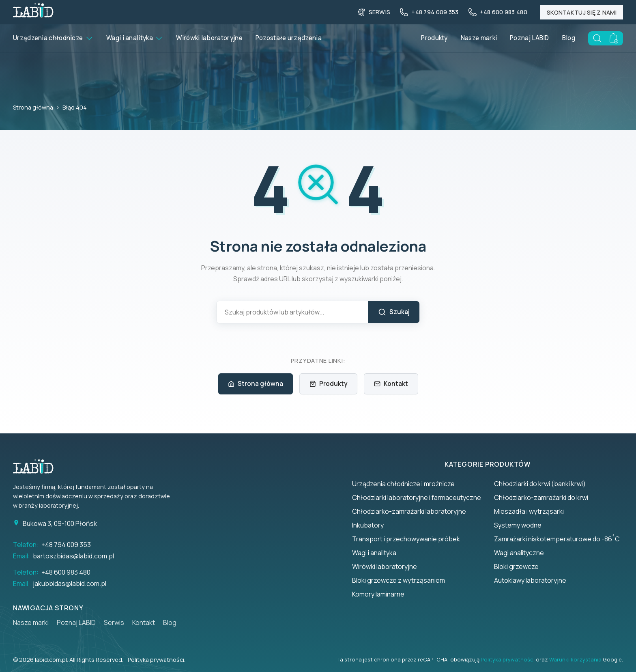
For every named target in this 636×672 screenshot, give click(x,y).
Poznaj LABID (530, 38)
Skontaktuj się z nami (582, 12)
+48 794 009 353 (66, 545)
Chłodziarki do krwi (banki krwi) (540, 484)
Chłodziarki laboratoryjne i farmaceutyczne (417, 498)
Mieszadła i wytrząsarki (529, 511)
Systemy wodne (518, 525)
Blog (569, 38)
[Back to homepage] (33, 15)
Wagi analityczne (519, 553)
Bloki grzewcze (516, 566)
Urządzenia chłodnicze (53, 38)
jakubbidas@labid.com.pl (70, 584)
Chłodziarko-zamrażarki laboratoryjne (409, 511)
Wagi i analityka (135, 38)
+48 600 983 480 (66, 572)
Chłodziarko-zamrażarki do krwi (541, 498)
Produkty (434, 38)
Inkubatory (368, 525)
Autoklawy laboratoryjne (530, 580)
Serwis (114, 622)
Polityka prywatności (508, 659)
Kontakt (391, 384)
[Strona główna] (37, 467)
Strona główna (33, 107)
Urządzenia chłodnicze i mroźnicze (403, 484)
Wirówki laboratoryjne (209, 38)
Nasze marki (479, 38)
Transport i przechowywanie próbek (406, 539)
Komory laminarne (378, 594)
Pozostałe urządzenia (289, 38)
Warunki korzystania (575, 659)
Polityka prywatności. (157, 660)
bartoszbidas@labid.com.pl (73, 556)
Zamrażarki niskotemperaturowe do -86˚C (557, 539)
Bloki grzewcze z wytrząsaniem (399, 580)
